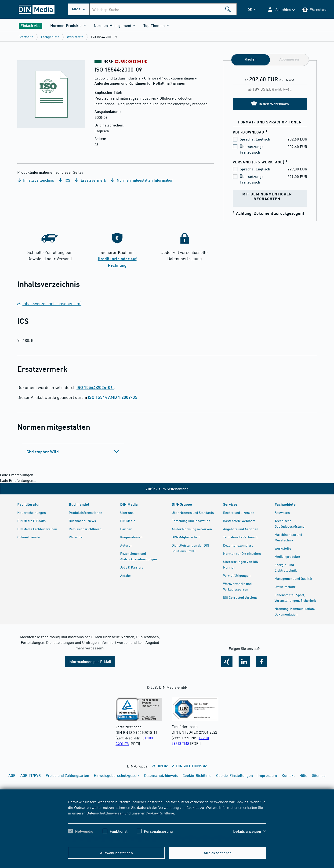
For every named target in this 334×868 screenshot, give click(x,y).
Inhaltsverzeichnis (36, 180)
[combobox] (163, 9)
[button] (281, 9)
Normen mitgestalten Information (142, 180)
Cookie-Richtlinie (160, 813)
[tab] (73, 452)
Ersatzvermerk (91, 180)
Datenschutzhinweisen (105, 813)
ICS (64, 180)
